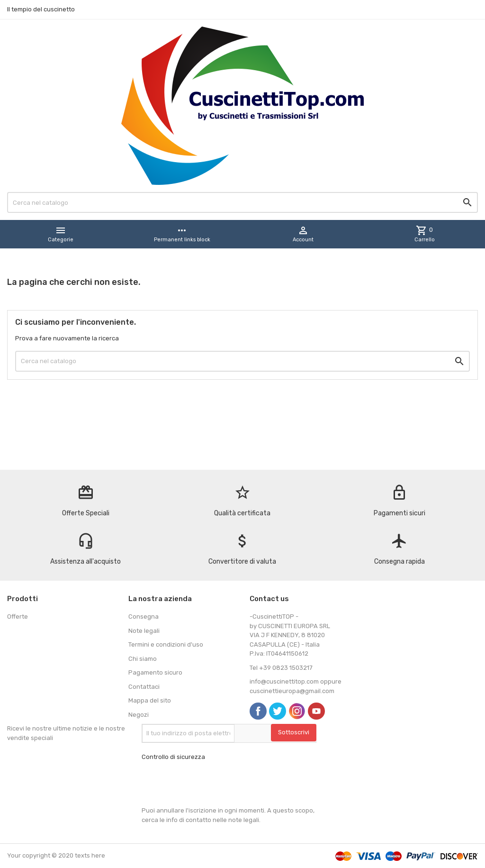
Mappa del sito (150, 700)
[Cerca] (242, 202)
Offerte (18, 617)
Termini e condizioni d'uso (166, 644)
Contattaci (144, 687)
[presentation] (214, 784)
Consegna (144, 617)
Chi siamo (143, 659)
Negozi (139, 715)
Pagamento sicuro (155, 672)
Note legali (144, 631)
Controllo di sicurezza (173, 757)
